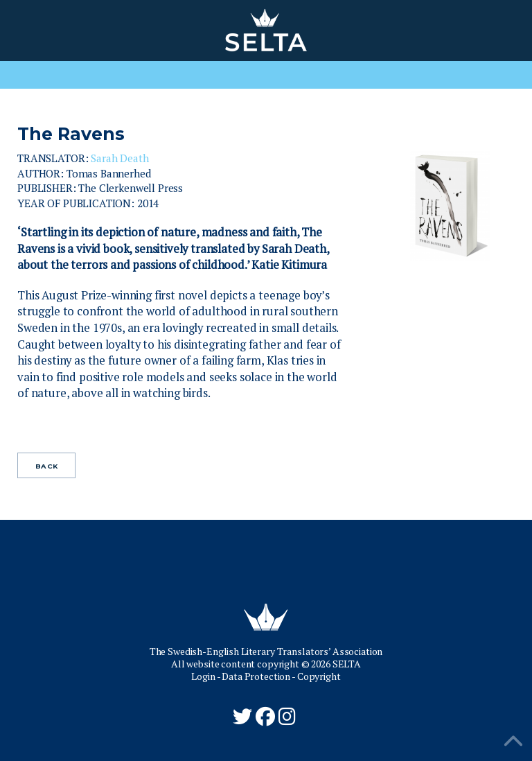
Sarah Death (119, 158)
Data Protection (256, 676)
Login (203, 676)
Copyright (319, 676)
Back (46, 466)
